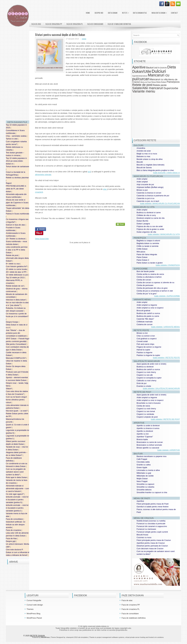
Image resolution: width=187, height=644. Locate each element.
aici (89, 172)
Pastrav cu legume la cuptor (148, 355)
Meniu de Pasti (146, 82)
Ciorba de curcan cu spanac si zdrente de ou (155, 282)
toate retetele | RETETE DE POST (165, 419)
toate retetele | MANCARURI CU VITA (164, 234)
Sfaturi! (9, 389)
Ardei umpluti (142, 182)
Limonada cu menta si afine (148, 470)
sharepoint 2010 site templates (77, 637)
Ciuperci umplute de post (147, 417)
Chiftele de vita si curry (146, 215)
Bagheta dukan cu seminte (148, 243)
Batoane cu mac (143, 156)
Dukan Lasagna (143, 224)
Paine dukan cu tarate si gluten (150, 263)
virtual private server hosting (135, 637)
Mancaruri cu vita (159, 79)
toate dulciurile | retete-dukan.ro (166, 173)
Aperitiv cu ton (143, 434)
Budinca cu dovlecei (145, 367)
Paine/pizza (173, 82)
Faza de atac (36, 24)
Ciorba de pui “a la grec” (147, 294)
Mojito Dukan (142, 479)
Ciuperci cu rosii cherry (146, 372)
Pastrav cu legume (144, 352)
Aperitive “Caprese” (145, 437)
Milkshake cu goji (144, 473)
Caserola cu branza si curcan (149, 193)
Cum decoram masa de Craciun (150, 549)
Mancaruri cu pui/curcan (151, 77)
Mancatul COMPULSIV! (16, 358)
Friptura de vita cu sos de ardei (150, 226)
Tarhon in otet (12, 139)
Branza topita (142, 439)
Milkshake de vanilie (145, 476)
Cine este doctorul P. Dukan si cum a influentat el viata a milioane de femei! (18, 552)
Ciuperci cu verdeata (145, 414)
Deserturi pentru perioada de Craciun (152, 546)
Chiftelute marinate (145, 322)
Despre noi (99, 13)
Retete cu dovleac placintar (17, 178)
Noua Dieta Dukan (160, 12)
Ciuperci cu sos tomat (146, 411)
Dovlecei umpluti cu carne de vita (151, 218)
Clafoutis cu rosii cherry (146, 381)
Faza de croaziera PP (54, 24)
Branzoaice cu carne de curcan (150, 442)
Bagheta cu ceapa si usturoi (148, 241)
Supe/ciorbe (171, 88)
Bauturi (150, 67)
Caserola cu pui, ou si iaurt (148, 201)
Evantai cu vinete (144, 386)
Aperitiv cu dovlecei (145, 431)
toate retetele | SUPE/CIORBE (167, 296)
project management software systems (111, 637)
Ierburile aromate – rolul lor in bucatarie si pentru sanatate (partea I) (17, 508)
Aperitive (139, 67)
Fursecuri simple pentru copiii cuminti (152, 532)
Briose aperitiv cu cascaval (148, 448)
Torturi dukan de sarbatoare (17, 166)
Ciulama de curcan (144, 324)
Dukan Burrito (142, 221)
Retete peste (160, 85)
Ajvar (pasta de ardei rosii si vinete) (151, 364)
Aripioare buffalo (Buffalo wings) (150, 187)
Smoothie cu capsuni (145, 484)
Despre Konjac (12, 322)
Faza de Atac (12, 538)
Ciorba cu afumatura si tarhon (149, 277)
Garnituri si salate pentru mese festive (153, 507)
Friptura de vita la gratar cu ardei (150, 229)
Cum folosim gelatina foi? (17, 266)
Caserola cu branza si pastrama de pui (153, 196)
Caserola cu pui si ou (145, 198)
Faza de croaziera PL (75, 24)
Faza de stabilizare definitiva (119, 24)
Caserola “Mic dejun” (145, 319)
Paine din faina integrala (147, 254)
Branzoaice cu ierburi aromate (149, 445)
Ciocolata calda (143, 462)
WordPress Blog (33, 614)
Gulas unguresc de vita (146, 232)
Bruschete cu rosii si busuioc (149, 403)
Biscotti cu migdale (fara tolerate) (150, 165)
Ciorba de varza (143, 406)
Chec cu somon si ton (146, 336)
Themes (30, 609)
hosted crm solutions (156, 637)
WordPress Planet (34, 618)
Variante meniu (144, 91)
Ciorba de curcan (144, 280)
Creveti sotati (142, 341)
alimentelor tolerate (43, 175)
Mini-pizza (141, 252)
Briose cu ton (142, 333)
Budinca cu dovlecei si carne (149, 212)
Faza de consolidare (15, 519)
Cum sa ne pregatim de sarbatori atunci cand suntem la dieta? (16, 472)
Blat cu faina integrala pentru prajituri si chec (155, 170)
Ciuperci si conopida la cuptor (149, 378)
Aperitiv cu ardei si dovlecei (148, 426)
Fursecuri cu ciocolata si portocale (151, 524)
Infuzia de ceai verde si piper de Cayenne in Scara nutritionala (17, 203)
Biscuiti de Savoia (144, 168)
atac (105, 189)
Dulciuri (159, 71)
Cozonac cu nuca (144, 537)
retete (84, 39)
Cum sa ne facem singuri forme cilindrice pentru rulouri (16, 400)
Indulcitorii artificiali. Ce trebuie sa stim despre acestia (16, 525)
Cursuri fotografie (34, 600)
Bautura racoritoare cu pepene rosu (152, 456)
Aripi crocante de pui (145, 184)
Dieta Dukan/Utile (140, 13)
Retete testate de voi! (15, 286)
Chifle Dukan (142, 249)
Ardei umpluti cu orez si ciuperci (150, 308)
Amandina (141, 148)
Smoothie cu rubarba (145, 487)
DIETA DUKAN (113, 13)
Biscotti (140, 162)
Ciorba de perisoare (145, 285)
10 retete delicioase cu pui (17, 275)
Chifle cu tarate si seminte (148, 246)
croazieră (39, 192)
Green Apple (142, 467)
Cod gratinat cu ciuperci (147, 339)
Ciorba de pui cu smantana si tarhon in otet (155, 291)
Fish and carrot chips (145, 344)
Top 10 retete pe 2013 (15, 278)
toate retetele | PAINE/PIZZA (168, 265)
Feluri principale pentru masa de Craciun (154, 540)
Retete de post (12, 255)
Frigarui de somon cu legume (149, 347)
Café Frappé (142, 459)
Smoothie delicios (144, 490)
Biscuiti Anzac (142, 535)
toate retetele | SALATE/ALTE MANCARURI (161, 388)
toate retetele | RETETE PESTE (166, 358)
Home (88, 13)
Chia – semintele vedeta (16, 136)
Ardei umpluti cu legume (147, 305)
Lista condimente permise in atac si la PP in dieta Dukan (17, 250)
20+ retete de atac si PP (16, 272)
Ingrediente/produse (140, 76)
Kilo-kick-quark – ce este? (17, 411)
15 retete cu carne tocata (17, 269)
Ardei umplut (142, 179)
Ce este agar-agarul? (15, 494)
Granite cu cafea (144, 465)
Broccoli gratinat (143, 311)
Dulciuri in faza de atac (16, 225)
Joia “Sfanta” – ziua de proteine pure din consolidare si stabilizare (16, 333)
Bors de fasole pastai (145, 271)
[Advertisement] (18, 75)
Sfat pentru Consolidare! (16, 344)
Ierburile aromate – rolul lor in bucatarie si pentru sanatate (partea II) (17, 500)
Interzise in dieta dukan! (16, 300)
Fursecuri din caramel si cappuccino (152, 526)
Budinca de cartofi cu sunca (148, 313)
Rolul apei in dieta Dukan (17, 477)
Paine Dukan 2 (143, 260)
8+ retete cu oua (13, 264)
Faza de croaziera (14, 530)
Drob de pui (141, 383)
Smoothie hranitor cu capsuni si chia (152, 492)
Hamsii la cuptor (143, 350)
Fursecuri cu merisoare (146, 529)
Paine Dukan (142, 257)
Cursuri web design (35, 605)
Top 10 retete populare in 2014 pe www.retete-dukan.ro (16, 161)
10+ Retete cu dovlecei (16, 239)
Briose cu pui (142, 190)
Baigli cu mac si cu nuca (147, 154)
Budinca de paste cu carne (148, 316)
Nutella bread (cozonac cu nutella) (151, 521)
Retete (126, 12)
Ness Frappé (142, 481)
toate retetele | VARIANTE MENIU (166, 327)
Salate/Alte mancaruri (148, 88)
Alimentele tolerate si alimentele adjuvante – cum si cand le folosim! (17, 488)
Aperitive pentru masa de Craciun (151, 543)
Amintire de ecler (144, 151)
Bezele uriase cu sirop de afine (150, 159)
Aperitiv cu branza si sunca (148, 428)
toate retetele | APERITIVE (169, 450)
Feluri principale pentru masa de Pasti (153, 504)
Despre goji (11, 541)
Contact (174, 13)
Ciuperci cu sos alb (145, 375)
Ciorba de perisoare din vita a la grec (152, 288)
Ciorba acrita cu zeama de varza (150, 274)
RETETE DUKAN (37, 636)
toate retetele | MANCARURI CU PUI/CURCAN (160, 203)
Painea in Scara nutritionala (17, 214)
